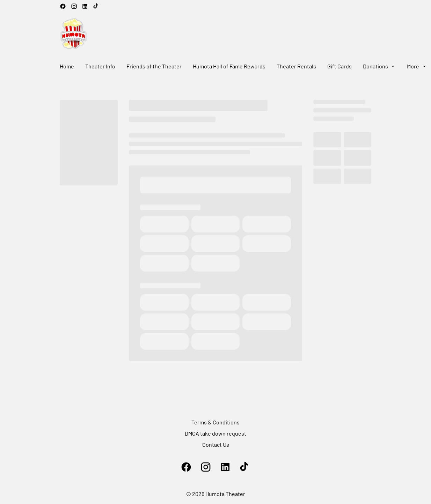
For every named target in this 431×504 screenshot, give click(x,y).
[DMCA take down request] (215, 433)
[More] (417, 66)
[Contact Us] (216, 445)
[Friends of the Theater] (154, 66)
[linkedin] (85, 6)
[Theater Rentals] (296, 66)
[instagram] (74, 6)
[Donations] (379, 66)
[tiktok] (96, 6)
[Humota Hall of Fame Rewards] (229, 66)
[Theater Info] (100, 66)
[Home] (67, 66)
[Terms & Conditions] (215, 422)
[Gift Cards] (339, 66)
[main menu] (243, 66)
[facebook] (63, 6)
